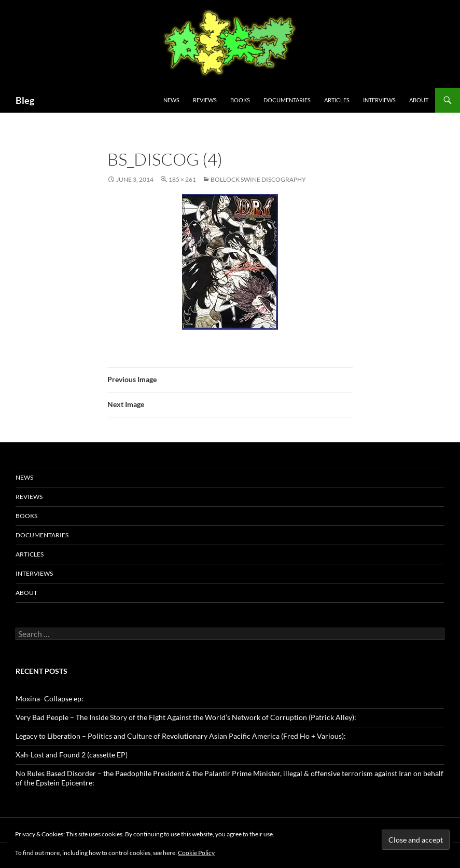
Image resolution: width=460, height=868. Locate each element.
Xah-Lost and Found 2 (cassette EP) (72, 755)
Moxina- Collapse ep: (50, 699)
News (171, 100)
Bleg (25, 100)
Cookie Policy (196, 853)
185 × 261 (182, 179)
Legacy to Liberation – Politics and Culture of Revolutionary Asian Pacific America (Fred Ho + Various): (181, 736)
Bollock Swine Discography (258, 179)
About (419, 100)
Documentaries (287, 100)
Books (240, 100)
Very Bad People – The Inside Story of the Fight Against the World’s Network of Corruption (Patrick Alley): (186, 717)
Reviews (205, 100)
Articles (337, 100)
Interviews (379, 100)
